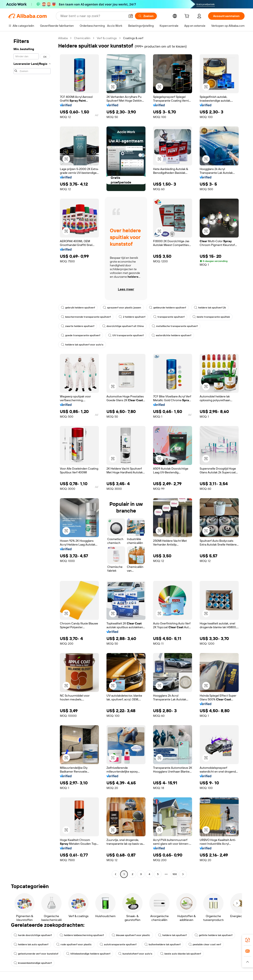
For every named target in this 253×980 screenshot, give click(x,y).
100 (175, 874)
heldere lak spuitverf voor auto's (82, 345)
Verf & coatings (107, 38)
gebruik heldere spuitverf (78, 308)
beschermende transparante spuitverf (86, 317)
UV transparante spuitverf (126, 335)
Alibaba (63, 38)
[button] (131, 16)
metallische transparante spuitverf (175, 326)
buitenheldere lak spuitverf (162, 944)
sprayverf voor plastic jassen (122, 308)
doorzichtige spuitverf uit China (123, 326)
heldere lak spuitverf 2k (210, 308)
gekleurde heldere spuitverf (168, 308)
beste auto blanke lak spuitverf (181, 954)
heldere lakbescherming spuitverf (82, 935)
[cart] (188, 17)
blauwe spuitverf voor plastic (131, 935)
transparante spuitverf (169, 317)
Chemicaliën (82, 38)
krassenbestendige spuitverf (33, 963)
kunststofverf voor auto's (135, 954)
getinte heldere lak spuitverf (213, 935)
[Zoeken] (146, 16)
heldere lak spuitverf (172, 935)
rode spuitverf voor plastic (74, 944)
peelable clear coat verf (205, 944)
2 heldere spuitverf (132, 317)
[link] (248, 940)
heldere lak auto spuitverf (31, 944)
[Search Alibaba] (93, 16)
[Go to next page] (183, 874)
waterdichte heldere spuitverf (171, 335)
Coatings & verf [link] (133, 38)
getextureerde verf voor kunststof (36, 954)
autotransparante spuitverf (118, 944)
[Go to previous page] (116, 874)
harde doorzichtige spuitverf (33, 935)
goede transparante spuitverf (81, 335)
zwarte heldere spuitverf (78, 326)
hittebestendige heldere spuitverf (88, 954)
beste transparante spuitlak (211, 317)
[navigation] (32, 457)
